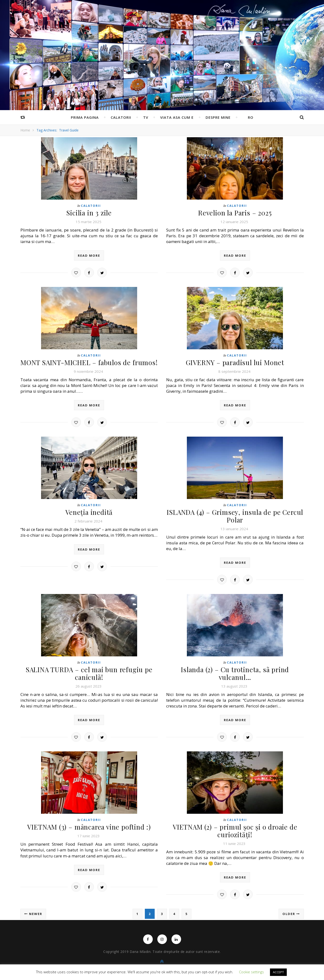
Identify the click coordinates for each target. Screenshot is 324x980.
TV (146, 117)
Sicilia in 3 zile (89, 212)
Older (291, 909)
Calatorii (121, 117)
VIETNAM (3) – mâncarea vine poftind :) (89, 823)
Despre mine (218, 117)
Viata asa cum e (177, 117)
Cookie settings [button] (251, 972)
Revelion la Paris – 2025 (235, 212)
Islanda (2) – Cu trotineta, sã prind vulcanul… (235, 667)
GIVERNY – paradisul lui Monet (235, 361)
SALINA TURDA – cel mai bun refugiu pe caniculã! (89, 670)
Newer (33, 909)
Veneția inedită (89, 511)
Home (25, 130)
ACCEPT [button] (278, 972)
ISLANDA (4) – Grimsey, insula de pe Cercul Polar (235, 514)
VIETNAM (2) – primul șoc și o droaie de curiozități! (235, 826)
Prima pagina (85, 117)
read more (89, 255)
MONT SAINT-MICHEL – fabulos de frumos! (89, 361)
